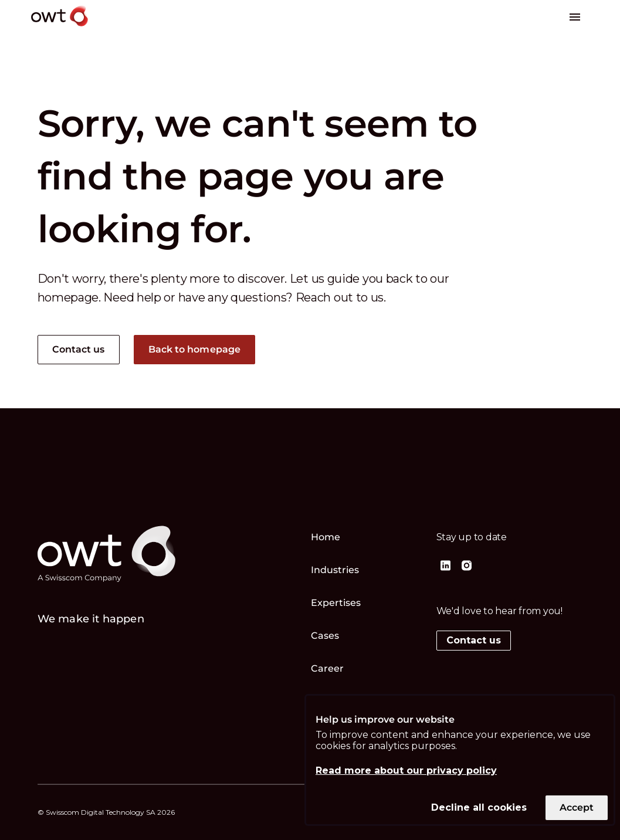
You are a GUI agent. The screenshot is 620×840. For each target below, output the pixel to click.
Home (326, 537)
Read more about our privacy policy (406, 770)
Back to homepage (195, 349)
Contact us (79, 349)
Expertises (336, 603)
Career (328, 668)
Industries (335, 570)
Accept (577, 807)
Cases (325, 636)
